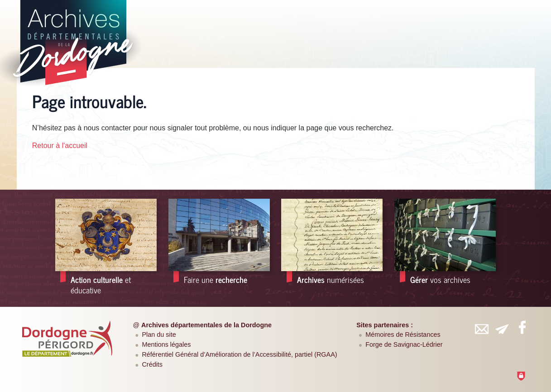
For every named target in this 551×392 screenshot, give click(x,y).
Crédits (152, 364)
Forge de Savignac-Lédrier (404, 344)
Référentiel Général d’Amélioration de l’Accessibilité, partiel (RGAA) (239, 354)
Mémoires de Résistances (403, 335)
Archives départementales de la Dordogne (206, 325)
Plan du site (159, 335)
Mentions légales (166, 344)
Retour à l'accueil (60, 146)
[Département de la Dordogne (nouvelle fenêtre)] (67, 339)
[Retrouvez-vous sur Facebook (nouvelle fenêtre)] (522, 327)
